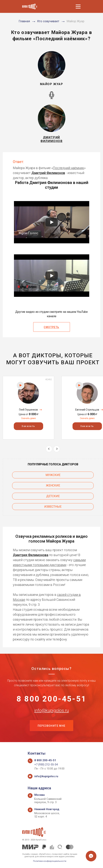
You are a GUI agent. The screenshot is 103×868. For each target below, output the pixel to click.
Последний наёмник (68, 168)
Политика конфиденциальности (50, 861)
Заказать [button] (28, 426)
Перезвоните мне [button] (52, 726)
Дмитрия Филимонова (31, 555)
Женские (53, 485)
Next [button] (57, 449)
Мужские (53, 475)
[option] (28, 408)
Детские (53, 496)
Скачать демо (28, 418)
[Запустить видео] (52, 222)
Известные (53, 507)
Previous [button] (49, 449)
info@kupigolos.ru (52, 710)
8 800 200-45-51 (51, 699)
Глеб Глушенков (28, 410)
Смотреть (51, 327)
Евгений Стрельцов (87, 410)
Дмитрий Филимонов (48, 173)
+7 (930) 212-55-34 (46, 765)
